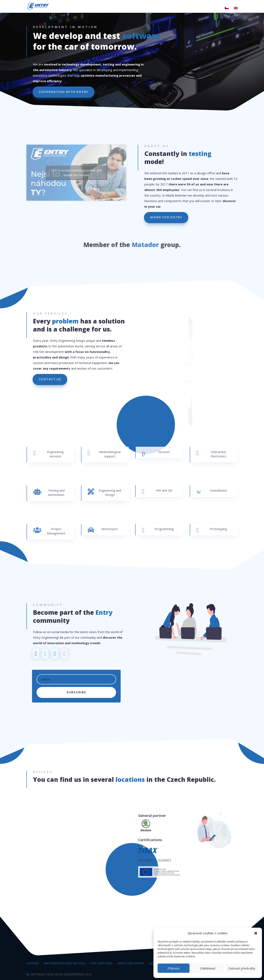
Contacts (212, 8)
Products (121, 8)
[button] (256, 933)
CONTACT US (50, 379)
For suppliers (101, 963)
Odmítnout (208, 968)
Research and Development (155, 8)
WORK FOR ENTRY (166, 217)
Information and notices (65, 963)
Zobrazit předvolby (242, 968)
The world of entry (90, 8)
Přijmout (174, 968)
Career (191, 8)
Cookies (33, 963)
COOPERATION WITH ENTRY (65, 92)
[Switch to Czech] (227, 10)
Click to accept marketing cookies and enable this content (76, 173)
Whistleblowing (131, 963)
